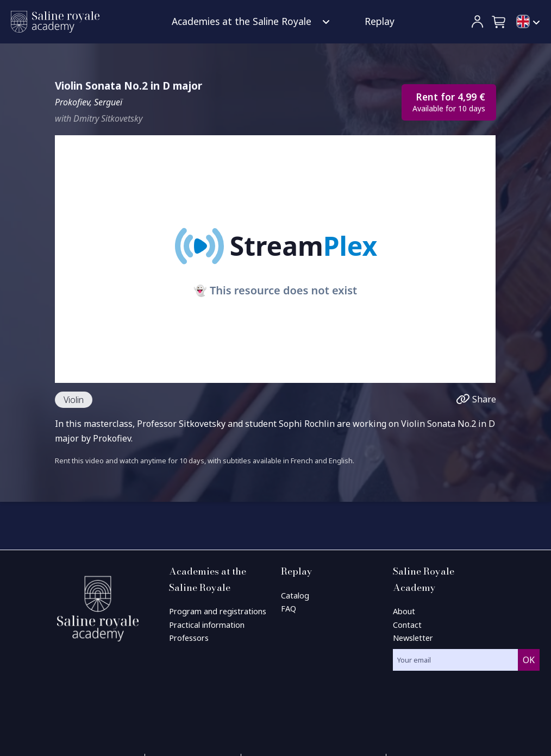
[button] (499, 22)
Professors (189, 638)
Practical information (207, 625)
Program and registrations (218, 611)
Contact (407, 625)
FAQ (289, 609)
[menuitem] (528, 22)
